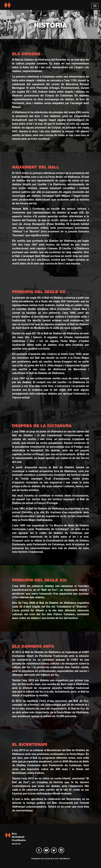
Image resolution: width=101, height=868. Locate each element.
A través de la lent (51, 859)
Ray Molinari (65, 859)
